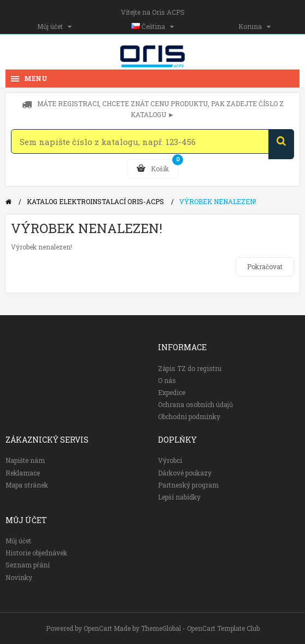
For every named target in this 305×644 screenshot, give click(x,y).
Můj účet (54, 26)
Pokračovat (265, 266)
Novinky (19, 577)
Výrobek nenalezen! (218, 201)
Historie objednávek (36, 553)
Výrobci (170, 460)
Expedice (172, 392)
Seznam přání (28, 565)
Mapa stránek (27, 485)
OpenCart (98, 628)
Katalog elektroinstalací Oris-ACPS (95, 201)
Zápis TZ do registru (190, 368)
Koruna (254, 26)
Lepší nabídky (179, 497)
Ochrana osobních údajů (195, 404)
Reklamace (23, 473)
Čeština (152, 26)
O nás (167, 380)
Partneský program (188, 485)
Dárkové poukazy (185, 473)
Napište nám (25, 460)
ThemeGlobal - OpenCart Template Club (200, 628)
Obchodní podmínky (189, 416)
